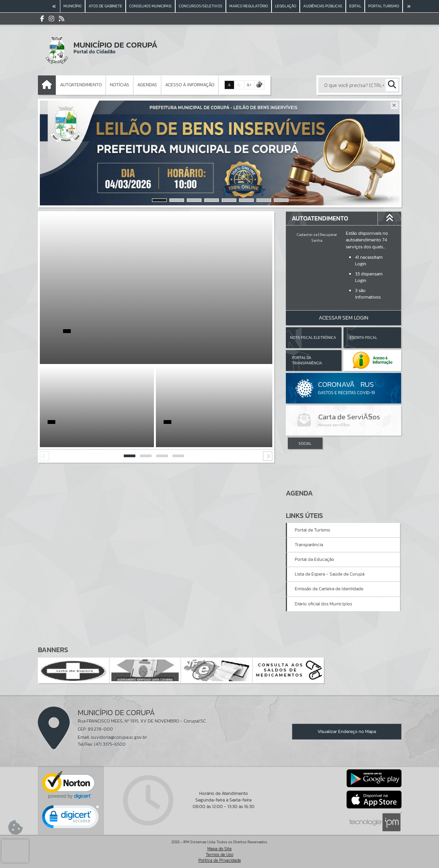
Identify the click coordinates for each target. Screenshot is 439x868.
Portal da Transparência (307, 360)
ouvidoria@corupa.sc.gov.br (119, 737)
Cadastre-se (307, 235)
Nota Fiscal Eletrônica (313, 337)
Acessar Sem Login (343, 318)
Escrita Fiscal (363, 337)
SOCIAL (305, 443)
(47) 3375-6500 (110, 744)
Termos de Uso (219, 854)
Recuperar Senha (324, 237)
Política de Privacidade (220, 860)
